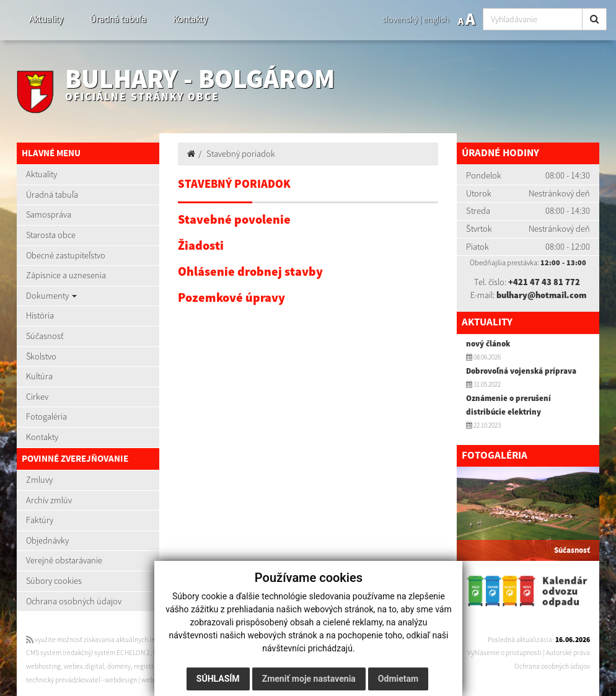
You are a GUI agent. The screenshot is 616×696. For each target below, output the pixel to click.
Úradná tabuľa (118, 19)
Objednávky (47, 540)
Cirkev (37, 397)
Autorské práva (568, 653)
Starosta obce (51, 235)
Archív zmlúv (49, 500)
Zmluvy (39, 480)
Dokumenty (51, 296)
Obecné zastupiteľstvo (66, 255)
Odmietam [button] (398, 679)
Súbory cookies (54, 581)
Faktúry (40, 520)
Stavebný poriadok (241, 154)
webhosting (43, 666)
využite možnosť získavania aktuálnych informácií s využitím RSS (124, 640)
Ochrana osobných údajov (74, 601)
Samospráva (49, 214)
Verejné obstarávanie (64, 560)
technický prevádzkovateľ (63, 680)
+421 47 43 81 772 (544, 282)
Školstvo (41, 356)
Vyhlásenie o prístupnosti (504, 653)
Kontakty (190, 19)
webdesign (121, 680)
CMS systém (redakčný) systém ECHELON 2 (88, 653)
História (40, 315)
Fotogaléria (46, 416)
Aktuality (46, 19)
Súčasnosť (45, 336)
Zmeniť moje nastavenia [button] (308, 679)
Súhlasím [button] (218, 679)
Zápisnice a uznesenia (66, 275)
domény (119, 666)
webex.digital (84, 666)
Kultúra (39, 376)
